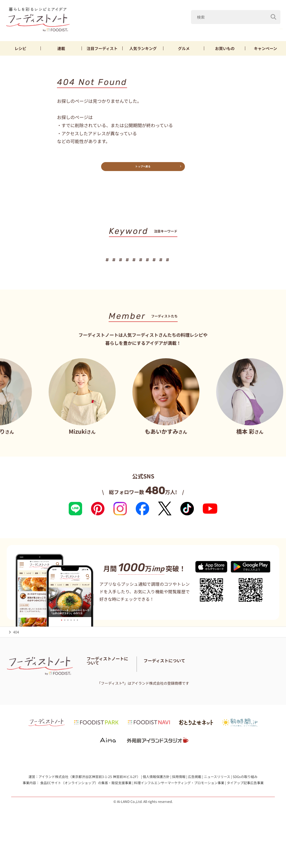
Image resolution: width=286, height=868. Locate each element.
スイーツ (173, 263)
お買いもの (225, 48)
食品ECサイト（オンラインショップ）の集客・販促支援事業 (86, 813)
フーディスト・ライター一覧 (110, 690)
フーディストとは (201, 690)
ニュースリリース (217, 807)
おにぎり (223, 263)
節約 (151, 263)
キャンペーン (265, 48)
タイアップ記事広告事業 (245, 813)
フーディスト (102, 48)
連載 (61, 48)
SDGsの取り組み (245, 807)
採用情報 (179, 807)
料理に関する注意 (101, 697)
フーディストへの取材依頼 (242, 690)
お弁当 (198, 263)
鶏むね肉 (221, 28)
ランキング (143, 48)
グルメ (184, 48)
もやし (272, 28)
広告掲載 (195, 807)
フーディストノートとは (106, 676)
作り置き (249, 263)
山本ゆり (193, 28)
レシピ (20, 48)
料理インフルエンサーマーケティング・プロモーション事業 (179, 813)
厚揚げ (248, 28)
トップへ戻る (143, 169)
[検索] (273, 14)
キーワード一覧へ (143, 280)
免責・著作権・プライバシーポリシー (117, 704)
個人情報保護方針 (156, 807)
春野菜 (167, 28)
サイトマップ (131, 697)
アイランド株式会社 (53, 807)
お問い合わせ (149, 690)
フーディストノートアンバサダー (114, 683)
